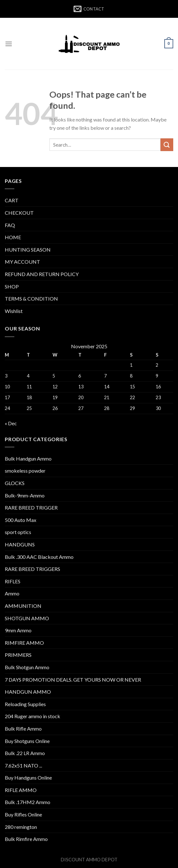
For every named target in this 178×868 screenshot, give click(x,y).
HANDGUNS (20, 544)
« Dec (11, 423)
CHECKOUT (19, 213)
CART (12, 200)
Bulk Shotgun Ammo (27, 667)
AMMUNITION (23, 606)
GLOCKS (15, 483)
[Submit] (167, 145)
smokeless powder (25, 471)
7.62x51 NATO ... (23, 765)
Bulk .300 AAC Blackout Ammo (39, 557)
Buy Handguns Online (28, 778)
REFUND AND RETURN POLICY (42, 274)
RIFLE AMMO (21, 790)
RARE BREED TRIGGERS (32, 569)
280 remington (21, 827)
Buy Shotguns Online (27, 741)
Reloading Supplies (25, 704)
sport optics (18, 532)
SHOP (12, 286)
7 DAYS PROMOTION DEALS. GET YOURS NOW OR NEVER (73, 680)
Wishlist (14, 311)
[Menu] (9, 44)
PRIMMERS (18, 655)
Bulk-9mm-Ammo (25, 495)
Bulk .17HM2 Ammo (28, 802)
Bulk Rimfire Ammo (26, 839)
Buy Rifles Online (23, 814)
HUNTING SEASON (28, 250)
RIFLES (13, 581)
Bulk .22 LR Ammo (25, 753)
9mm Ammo (18, 630)
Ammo (12, 593)
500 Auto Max (21, 520)
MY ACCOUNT (22, 262)
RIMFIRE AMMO (24, 643)
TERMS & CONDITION (31, 299)
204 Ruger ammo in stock (32, 716)
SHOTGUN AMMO (27, 618)
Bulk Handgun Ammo (28, 458)
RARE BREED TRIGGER (31, 507)
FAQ (10, 225)
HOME (13, 237)
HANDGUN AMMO (28, 692)
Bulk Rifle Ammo (23, 729)
